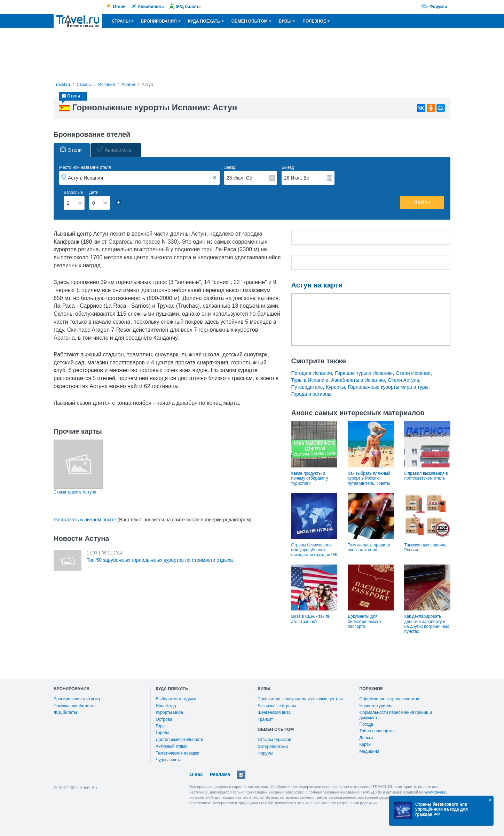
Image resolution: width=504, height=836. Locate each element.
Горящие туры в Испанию (364, 373)
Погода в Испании (312, 373)
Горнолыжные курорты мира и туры (388, 387)
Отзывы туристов (274, 740)
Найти (422, 202)
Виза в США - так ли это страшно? (311, 619)
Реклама (220, 774)
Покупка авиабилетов (74, 706)
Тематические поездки (178, 753)
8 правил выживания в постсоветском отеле (426, 476)
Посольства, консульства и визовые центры (300, 699)
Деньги (366, 738)
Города (163, 733)
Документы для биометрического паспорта (364, 621)
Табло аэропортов (377, 731)
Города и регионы (311, 394)
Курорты (335, 387)
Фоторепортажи (273, 747)
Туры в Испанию (310, 380)
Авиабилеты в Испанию (358, 380)
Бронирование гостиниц (77, 699)
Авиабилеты (151, 7)
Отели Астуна (403, 380)
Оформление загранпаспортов (389, 699)
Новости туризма (376, 706)
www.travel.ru (436, 792)
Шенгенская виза (274, 712)
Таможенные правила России (425, 547)
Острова (164, 719)
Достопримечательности (180, 740)
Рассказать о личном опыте (85, 520)
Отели (119, 7)
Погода (367, 724)
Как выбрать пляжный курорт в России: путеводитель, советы (369, 478)
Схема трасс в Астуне (75, 492)
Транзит (265, 719)
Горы (161, 726)
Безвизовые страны (277, 706)
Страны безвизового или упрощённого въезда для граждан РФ (314, 550)
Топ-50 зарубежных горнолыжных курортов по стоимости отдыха (160, 560)
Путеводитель (307, 387)
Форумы (438, 7)
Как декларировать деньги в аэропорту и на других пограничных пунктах (426, 624)
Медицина (369, 751)
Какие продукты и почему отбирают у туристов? (310, 478)
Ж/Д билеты (188, 7)
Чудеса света (169, 760)
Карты (365, 744)
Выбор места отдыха (176, 699)
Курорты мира (170, 712)
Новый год (166, 706)
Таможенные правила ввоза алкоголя (369, 547)
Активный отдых (172, 746)
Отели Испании (413, 373)
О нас (196, 774)
